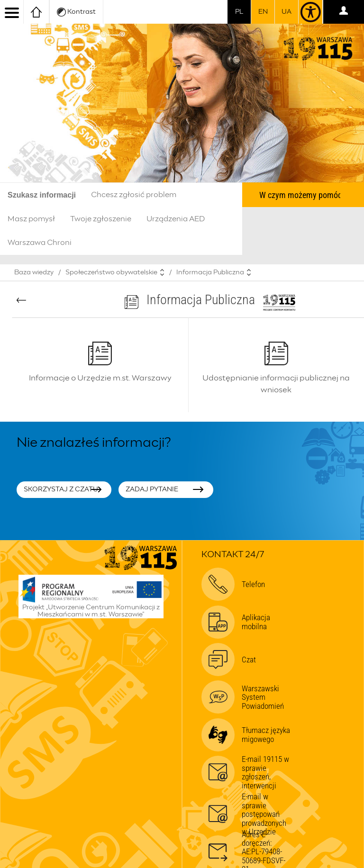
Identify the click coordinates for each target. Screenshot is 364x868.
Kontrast (76, 12)
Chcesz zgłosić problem (134, 195)
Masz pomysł (31, 219)
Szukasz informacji (42, 195)
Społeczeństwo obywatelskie (111, 272)
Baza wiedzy (34, 272)
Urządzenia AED (176, 219)
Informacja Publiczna (210, 272)
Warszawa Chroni (40, 243)
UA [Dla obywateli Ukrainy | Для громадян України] (287, 12)
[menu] (12, 12)
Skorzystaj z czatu (61, 489)
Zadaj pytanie (152, 489)
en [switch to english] (263, 12)
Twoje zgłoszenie (101, 219)
